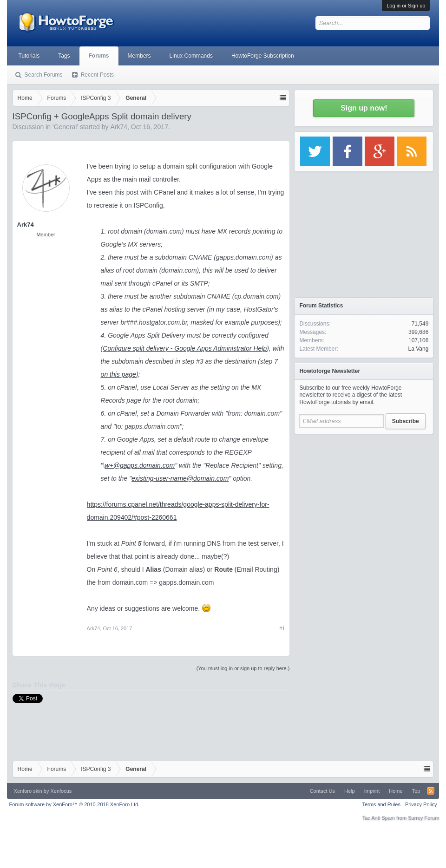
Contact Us (322, 791)
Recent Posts (97, 75)
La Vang (419, 349)
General (66, 127)
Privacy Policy (421, 804)
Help (350, 791)
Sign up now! (364, 108)
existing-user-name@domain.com (180, 478)
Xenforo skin (28, 791)
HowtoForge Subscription (263, 56)
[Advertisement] (364, 497)
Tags (64, 56)
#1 (282, 628)
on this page (118, 374)
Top (416, 791)
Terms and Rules (381, 804)
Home (396, 791)
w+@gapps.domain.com (140, 465)
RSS (431, 791)
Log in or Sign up (406, 6)
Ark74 (119, 127)
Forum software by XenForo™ (75, 804)
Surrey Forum (423, 818)
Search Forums (44, 75)
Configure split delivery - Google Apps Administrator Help (185, 348)
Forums (99, 56)
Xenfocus (61, 791)
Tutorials (29, 56)
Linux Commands (191, 56)
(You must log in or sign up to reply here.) (243, 668)
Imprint (372, 791)
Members (139, 56)
